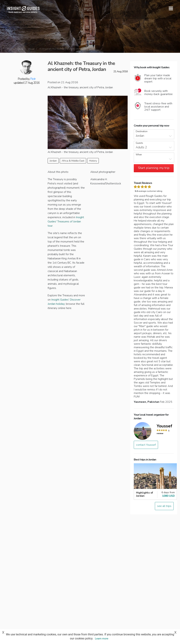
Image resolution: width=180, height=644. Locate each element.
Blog (21, 49)
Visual (31, 49)
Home (10, 49)
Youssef (164, 426)
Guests (139, 143)
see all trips (164, 506)
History (93, 161)
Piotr (33, 79)
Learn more (102, 639)
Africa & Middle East (73, 161)
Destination (142, 132)
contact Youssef (146, 445)
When (139, 155)
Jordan (53, 161)
